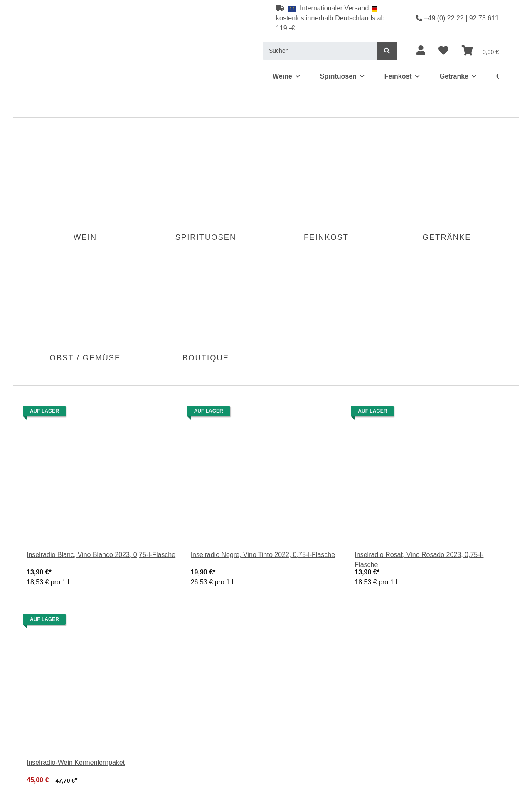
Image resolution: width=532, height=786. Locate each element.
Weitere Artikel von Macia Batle (64, 738)
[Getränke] (174, 37)
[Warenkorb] (504, 12)
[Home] (20, 37)
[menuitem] (504, 12)
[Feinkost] (134, 37)
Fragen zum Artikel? (48, 730)
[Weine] (51, 37)
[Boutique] (283, 37)
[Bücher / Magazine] (339, 37)
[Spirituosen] (91, 37)
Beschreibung (30, 325)
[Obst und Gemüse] (229, 37)
